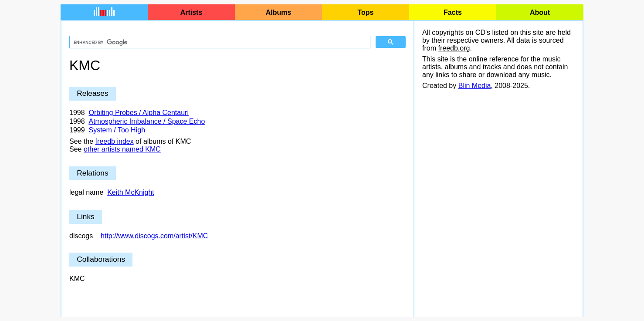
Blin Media (475, 86)
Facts (453, 12)
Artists (192, 12)
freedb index (115, 141)
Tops (365, 12)
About (540, 12)
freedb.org (454, 48)
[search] (219, 42)
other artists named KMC (122, 149)
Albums (279, 12)
